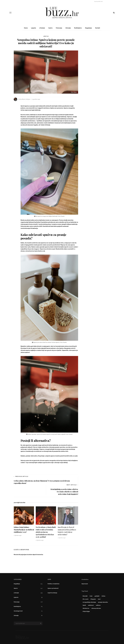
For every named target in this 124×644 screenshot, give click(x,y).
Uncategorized (28, 611)
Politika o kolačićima (53, 584)
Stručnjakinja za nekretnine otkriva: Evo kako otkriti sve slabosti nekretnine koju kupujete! (64, 492)
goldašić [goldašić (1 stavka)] (97, 596)
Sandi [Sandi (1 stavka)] (84, 605)
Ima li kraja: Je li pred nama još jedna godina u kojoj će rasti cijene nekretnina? (67, 531)
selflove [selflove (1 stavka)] (98, 605)
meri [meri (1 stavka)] (99, 599)
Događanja (88, 28)
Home (26, 28)
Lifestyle (42, 28)
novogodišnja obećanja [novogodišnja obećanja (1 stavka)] (89, 602)
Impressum (85, 584)
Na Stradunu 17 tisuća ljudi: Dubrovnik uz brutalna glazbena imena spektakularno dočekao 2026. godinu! (46, 532)
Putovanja (59, 28)
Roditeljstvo (78, 28)
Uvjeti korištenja (52, 593)
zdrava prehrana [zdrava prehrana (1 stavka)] (96, 608)
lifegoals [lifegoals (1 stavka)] (93, 599)
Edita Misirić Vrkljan (24, 99)
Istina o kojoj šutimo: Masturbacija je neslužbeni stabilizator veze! (24, 530)
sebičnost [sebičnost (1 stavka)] (91, 605)
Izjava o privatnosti (53, 588)
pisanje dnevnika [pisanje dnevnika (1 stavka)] (103, 602)
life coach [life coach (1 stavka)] (86, 599)
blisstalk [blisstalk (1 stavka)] (85, 596)
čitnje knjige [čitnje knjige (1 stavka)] (86, 611)
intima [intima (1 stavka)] (103, 596)
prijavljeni (24, 555)
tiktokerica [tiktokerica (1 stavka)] (86, 608)
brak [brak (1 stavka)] (91, 596)
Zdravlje (68, 28)
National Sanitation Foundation (38, 222)
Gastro (50, 28)
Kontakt (98, 28)
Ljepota (33, 28)
